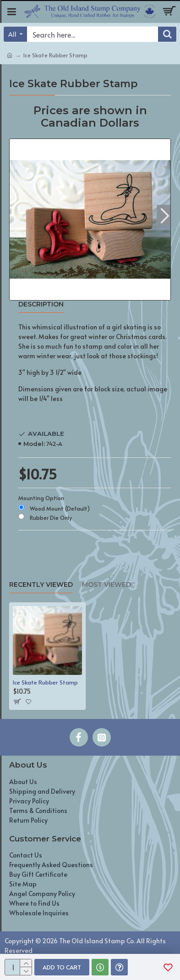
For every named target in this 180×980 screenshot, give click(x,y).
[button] (165, 215)
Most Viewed (106, 585)
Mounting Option (41, 498)
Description (41, 304)
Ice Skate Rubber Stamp (45, 682)
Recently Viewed (41, 585)
